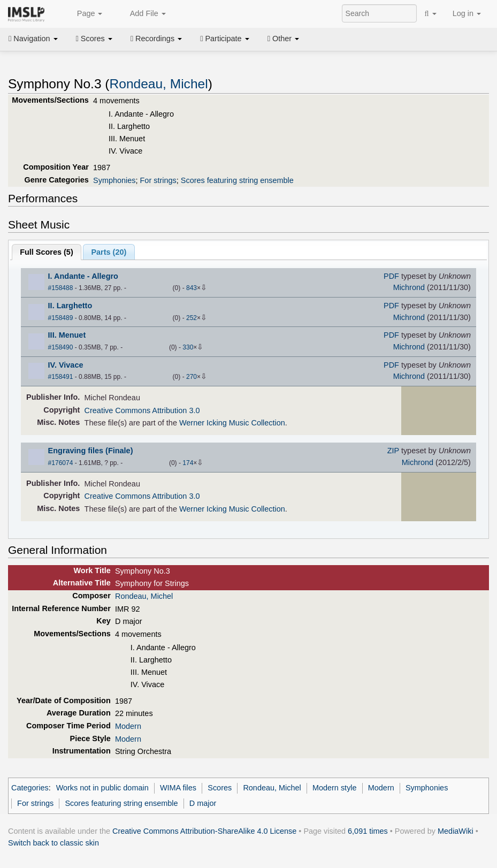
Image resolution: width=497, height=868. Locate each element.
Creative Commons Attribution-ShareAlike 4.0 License (204, 831)
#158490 (61, 347)
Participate (225, 39)
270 (192, 377)
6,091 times (368, 831)
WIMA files (178, 788)
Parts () (109, 252)
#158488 (61, 288)
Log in (467, 13)
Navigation (33, 39)
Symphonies (114, 180)
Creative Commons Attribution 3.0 (142, 410)
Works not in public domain (102, 788)
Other (283, 39)
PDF (391, 276)
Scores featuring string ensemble (237, 180)
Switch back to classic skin (53, 843)
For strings (158, 180)
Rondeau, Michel (159, 84)
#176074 (61, 463)
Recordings (156, 39)
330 (188, 347)
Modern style (335, 788)
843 (192, 288)
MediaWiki (456, 831)
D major (203, 803)
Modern (128, 726)
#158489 (61, 318)
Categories (30, 788)
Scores (94, 39)
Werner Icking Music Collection (232, 423)
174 (188, 463)
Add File (142, 14)
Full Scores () (47, 252)
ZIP (393, 451)
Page (84, 14)
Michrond (409, 287)
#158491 (61, 377)
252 (192, 318)
